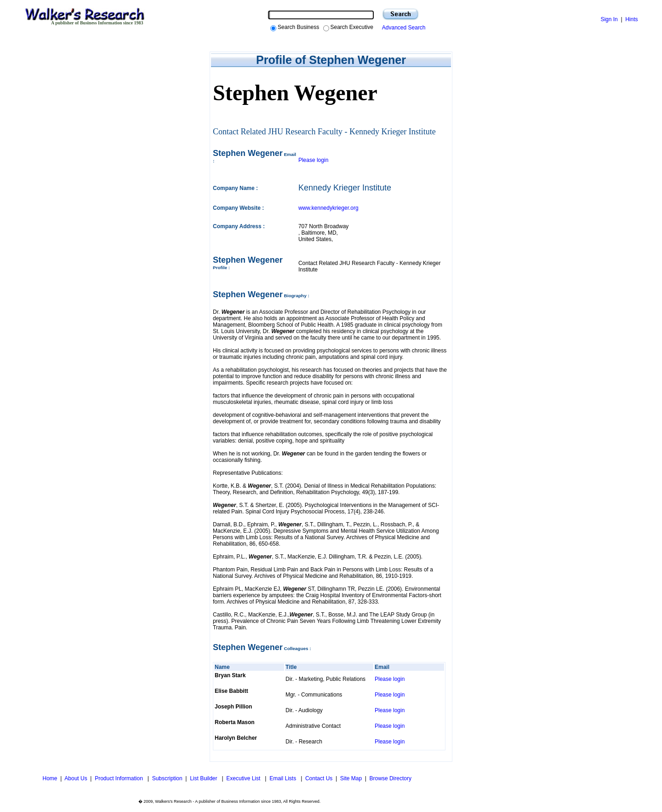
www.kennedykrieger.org (328, 208)
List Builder (204, 778)
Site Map (351, 778)
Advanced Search (402, 28)
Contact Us (319, 778)
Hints (631, 19)
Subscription (167, 778)
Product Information (120, 778)
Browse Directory (391, 778)
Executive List (244, 778)
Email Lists (283, 778)
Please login (313, 160)
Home (49, 778)
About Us (76, 778)
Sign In (609, 19)
